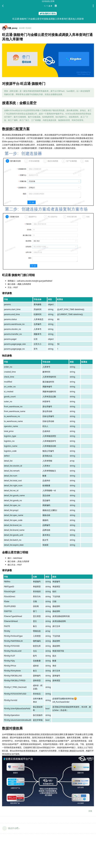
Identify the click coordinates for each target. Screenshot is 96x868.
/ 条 (48, 6)
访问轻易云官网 (48, 1)
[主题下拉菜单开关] (93, 6)
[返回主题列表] (3, 6)
